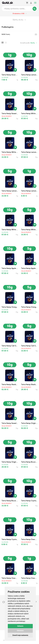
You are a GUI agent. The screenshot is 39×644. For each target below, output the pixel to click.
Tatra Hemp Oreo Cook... (29, 540)
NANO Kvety (19, 35)
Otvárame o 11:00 (19, 14)
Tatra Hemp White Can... (10, 230)
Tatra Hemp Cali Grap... (10, 346)
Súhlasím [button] (20, 626)
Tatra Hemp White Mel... (29, 114)
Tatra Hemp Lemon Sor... (29, 152)
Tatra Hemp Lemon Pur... (29, 75)
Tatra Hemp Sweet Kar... (10, 114)
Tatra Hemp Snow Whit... (10, 75)
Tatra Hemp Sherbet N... (10, 385)
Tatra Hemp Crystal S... (29, 501)
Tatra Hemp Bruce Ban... (29, 462)
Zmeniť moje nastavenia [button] (20, 635)
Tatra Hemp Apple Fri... (10, 268)
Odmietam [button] (20, 631)
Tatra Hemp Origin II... (29, 423)
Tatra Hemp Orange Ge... (10, 307)
